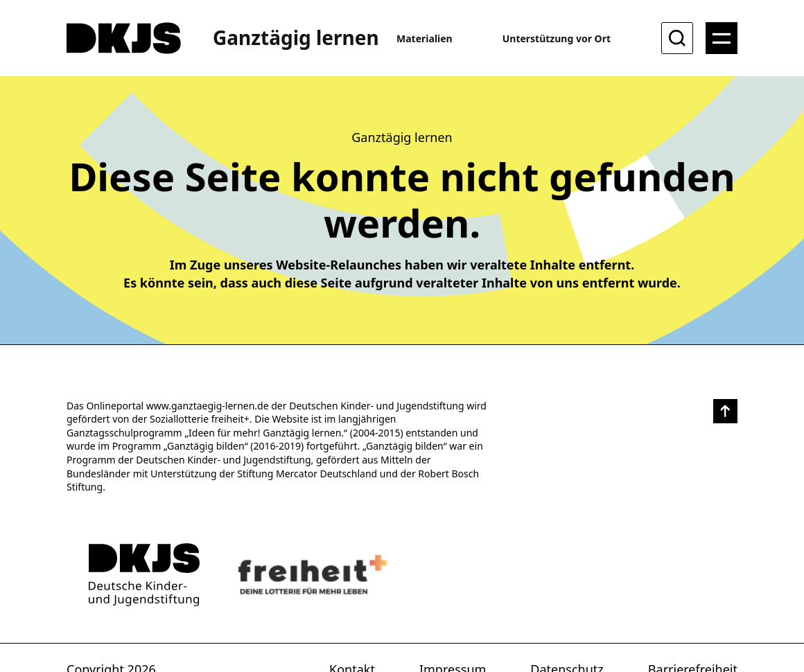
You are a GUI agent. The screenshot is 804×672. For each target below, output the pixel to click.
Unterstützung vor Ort (557, 38)
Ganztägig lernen (296, 37)
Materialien (425, 38)
